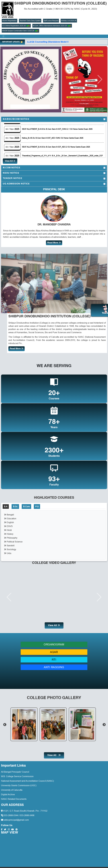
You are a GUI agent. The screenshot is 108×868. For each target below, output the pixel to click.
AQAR (54, 651)
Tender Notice (13, 178)
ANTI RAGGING (54, 666)
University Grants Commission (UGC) (19, 784)
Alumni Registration (10, 21)
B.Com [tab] (26, 506)
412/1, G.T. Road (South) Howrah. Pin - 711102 (24, 810)
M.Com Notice (12, 168)
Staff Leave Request (51, 21)
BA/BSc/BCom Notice (16, 119)
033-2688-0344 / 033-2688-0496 (18, 815)
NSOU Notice (11, 173)
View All (10, 161)
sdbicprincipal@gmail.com (15, 819)
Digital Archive (8, 793)
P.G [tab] (37, 506)
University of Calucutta (12, 789)
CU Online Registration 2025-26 (16, 26)
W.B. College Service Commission (17, 775)
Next (104, 723)
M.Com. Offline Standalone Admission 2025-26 (52, 26)
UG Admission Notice (16, 184)
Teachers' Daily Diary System (30, 21)
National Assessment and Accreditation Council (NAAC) (27, 780)
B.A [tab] (6, 506)
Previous (4, 723)
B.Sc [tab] (15, 506)
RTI (54, 659)
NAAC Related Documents (14, 798)
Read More (54, 243)
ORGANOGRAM (54, 643)
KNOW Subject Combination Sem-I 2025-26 (20, 31)
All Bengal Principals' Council (15, 771)
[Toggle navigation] (3, 36)
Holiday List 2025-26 (69, 21)
